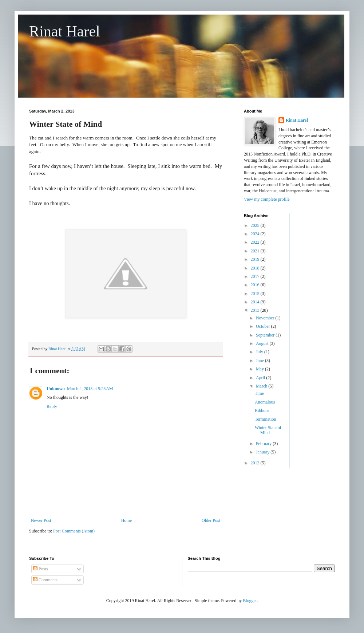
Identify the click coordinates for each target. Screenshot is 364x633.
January (263, 452)
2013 (256, 310)
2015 (256, 294)
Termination (265, 419)
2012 (256, 463)
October (264, 326)
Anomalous (265, 402)
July (260, 352)
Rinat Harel (65, 31)
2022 (256, 242)
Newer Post (41, 520)
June (260, 361)
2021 (256, 251)
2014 (256, 302)
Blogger (250, 601)
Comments (45, 580)
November (266, 318)
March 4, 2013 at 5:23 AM (90, 389)
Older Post (211, 520)
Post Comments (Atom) (74, 531)
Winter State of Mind (268, 430)
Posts (40, 569)
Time (259, 393)
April (261, 378)
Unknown (56, 389)
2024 (256, 234)
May (260, 369)
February (264, 444)
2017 (256, 276)
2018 (256, 268)
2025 (256, 225)
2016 (256, 285)
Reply (52, 406)
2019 (256, 259)
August (263, 343)
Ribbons (262, 410)
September (266, 335)
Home (126, 520)
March (262, 386)
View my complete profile (267, 199)
